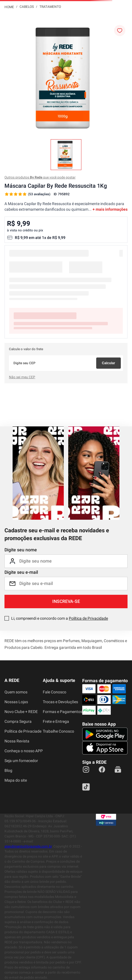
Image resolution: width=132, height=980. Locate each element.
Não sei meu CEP (22, 377)
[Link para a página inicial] (9, 7)
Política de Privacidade (88, 618)
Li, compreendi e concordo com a (60, 618)
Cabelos (27, 7)
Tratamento (50, 7)
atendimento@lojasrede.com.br (28, 846)
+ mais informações (110, 209)
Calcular (108, 363)
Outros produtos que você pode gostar (40, 177)
